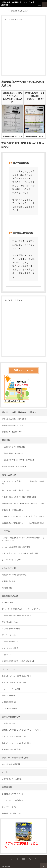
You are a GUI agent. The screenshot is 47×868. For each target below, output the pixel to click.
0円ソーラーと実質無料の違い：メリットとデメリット (22, 609)
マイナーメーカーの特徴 (11, 689)
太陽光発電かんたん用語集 (12, 779)
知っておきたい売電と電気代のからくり (17, 490)
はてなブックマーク (36, 859)
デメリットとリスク (9, 635)
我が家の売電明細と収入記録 (13, 426)
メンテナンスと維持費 (10, 648)
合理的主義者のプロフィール (13, 794)
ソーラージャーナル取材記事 (13, 800)
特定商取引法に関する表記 (12, 813)
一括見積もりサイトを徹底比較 (13, 447)
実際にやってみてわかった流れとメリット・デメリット (22, 730)
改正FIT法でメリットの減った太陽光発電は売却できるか (23, 516)
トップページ (5, 11)
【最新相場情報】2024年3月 (12, 453)
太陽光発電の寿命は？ (10, 642)
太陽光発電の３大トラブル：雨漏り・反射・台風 (20, 553)
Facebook (17, 859)
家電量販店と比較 (9, 581)
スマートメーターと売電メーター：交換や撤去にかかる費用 (23, 483)
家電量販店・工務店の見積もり (13, 432)
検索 (44, 5)
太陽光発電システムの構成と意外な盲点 (17, 616)
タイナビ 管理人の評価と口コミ (14, 736)
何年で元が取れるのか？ (11, 622)
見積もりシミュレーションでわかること (17, 743)
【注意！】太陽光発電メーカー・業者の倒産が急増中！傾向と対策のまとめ (23, 539)
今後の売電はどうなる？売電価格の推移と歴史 (19, 497)
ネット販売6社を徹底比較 (11, 764)
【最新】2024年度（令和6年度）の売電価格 (18, 460)
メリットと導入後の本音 (11, 629)
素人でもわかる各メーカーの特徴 (14, 682)
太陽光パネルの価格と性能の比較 (14, 575)
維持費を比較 (7, 588)
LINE (24, 859)
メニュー (39, 5)
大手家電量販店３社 (9, 702)
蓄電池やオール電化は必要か (13, 510)
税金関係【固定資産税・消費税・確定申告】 (18, 661)
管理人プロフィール (23, 370)
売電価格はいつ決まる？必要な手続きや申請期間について (23, 503)
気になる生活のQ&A (9, 708)
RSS (30, 859)
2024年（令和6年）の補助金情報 (14, 466)
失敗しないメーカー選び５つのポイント (17, 676)
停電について (7, 655)
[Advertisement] (23, 48)
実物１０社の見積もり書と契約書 (14, 419)
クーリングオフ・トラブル (12, 560)
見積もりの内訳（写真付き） (13, 749)
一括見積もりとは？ (9, 723)
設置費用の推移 (8, 602)
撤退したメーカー (9, 696)
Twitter (11, 859)
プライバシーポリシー (10, 807)
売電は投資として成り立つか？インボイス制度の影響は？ (23, 523)
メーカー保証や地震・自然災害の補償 (16, 547)
